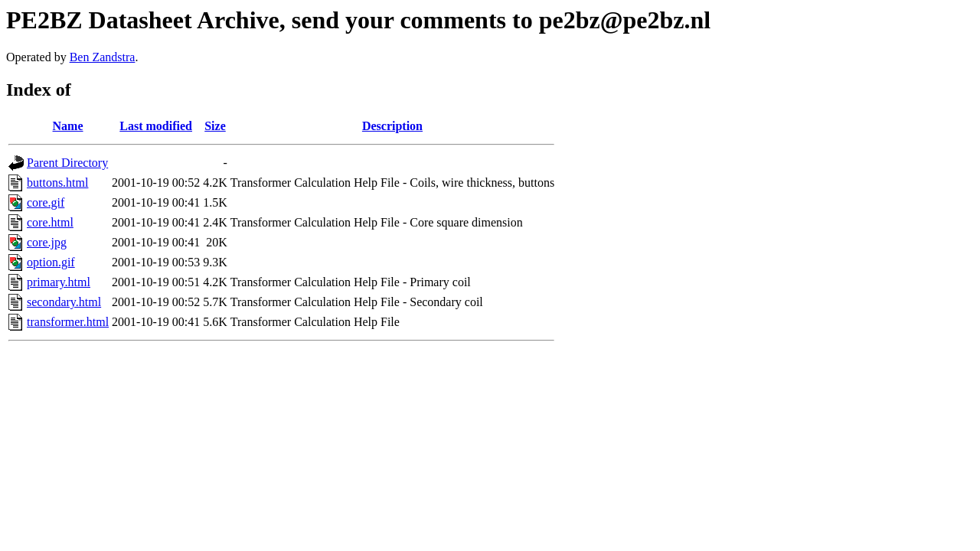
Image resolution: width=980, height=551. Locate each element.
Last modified (156, 126)
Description (392, 126)
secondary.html (64, 302)
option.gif (51, 262)
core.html (50, 222)
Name (68, 126)
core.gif (46, 202)
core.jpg (47, 242)
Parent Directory (67, 163)
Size (215, 126)
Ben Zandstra (103, 57)
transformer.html (68, 322)
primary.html (59, 282)
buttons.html (57, 183)
